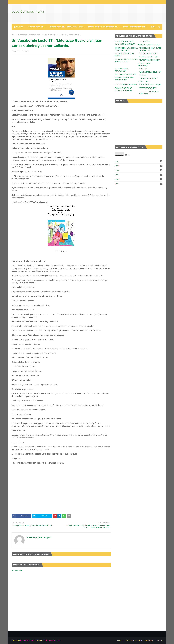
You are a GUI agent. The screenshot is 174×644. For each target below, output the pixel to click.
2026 (139, 161)
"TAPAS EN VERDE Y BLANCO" (126, 85)
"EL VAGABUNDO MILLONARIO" (144, 64)
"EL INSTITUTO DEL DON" (149, 57)
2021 (139, 184)
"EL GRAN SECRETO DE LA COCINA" (124, 55)
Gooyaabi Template (53, 640)
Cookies (120, 640)
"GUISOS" (143, 69)
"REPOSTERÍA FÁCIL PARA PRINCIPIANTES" (124, 79)
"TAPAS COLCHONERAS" (149, 78)
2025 (139, 166)
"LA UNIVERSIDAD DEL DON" (150, 72)
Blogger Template (27, 640)
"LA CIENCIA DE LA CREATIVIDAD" (121, 70)
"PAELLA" (143, 75)
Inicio (14, 35)
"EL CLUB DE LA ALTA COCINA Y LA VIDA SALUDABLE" (126, 49)
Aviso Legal (149, 640)
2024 (139, 170)
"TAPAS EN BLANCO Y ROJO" (150, 85)
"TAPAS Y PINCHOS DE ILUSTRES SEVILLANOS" (124, 89)
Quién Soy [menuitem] (18, 27)
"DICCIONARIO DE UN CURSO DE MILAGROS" (150, 49)
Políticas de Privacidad (134, 640)
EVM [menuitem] (153, 27)
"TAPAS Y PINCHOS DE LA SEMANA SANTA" (149, 92)
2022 (139, 179)
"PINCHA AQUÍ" (61, 251)
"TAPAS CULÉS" (144, 82)
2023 (139, 175)
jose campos (18, 51)
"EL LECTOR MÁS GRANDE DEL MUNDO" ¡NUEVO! (126, 60)
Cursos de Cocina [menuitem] (36, 27)
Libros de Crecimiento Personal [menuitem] (103, 27)
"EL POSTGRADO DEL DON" (150, 60)
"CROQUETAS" (145, 42)
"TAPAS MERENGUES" (148, 88)
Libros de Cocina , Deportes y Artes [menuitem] (66, 27)
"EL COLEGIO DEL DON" (148, 54)
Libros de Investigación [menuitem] (134, 27)
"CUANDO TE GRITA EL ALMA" (149, 45)
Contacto (159, 640)
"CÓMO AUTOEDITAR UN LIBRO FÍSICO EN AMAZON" (125, 43)
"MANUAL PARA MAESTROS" (126, 74)
